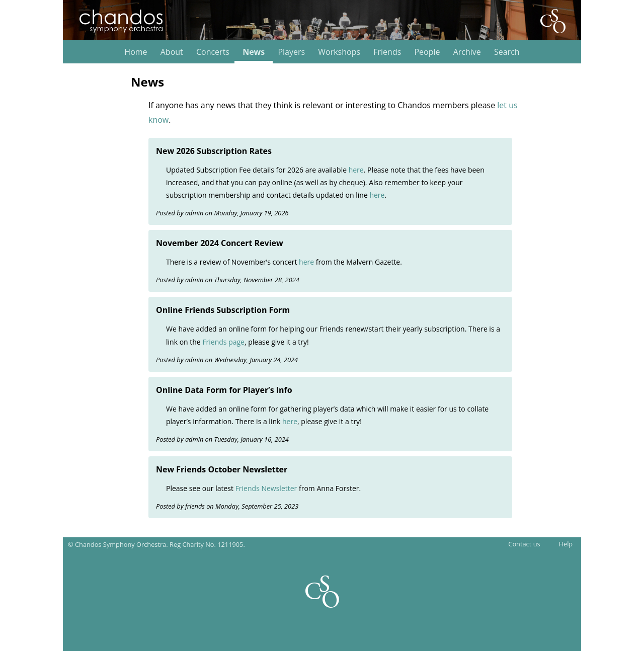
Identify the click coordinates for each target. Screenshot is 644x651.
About (172, 52)
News (254, 52)
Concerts (213, 52)
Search (507, 52)
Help (566, 544)
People (427, 52)
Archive (467, 52)
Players (291, 52)
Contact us (524, 544)
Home (136, 52)
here (356, 170)
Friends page (223, 342)
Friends (387, 52)
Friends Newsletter (266, 488)
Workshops (339, 52)
